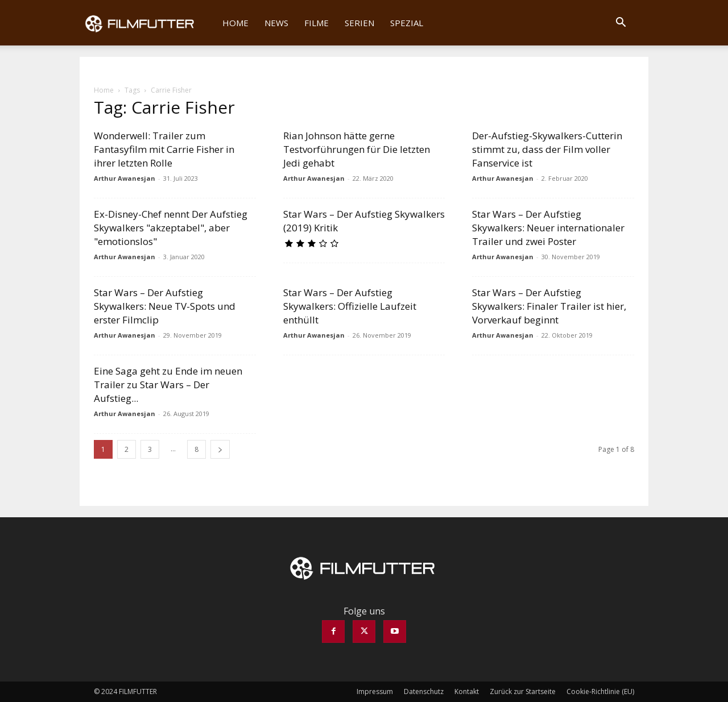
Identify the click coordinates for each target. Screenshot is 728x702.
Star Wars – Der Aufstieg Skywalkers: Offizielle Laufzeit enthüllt (350, 306)
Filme (317, 23)
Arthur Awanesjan (125, 178)
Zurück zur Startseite (523, 691)
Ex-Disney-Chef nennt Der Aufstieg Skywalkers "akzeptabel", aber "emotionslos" (171, 228)
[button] (621, 23)
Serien (359, 23)
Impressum (375, 691)
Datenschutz (424, 691)
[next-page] (220, 449)
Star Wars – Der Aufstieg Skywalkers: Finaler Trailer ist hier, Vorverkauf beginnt (549, 306)
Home (235, 23)
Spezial (407, 23)
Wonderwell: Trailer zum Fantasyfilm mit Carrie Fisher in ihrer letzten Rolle (164, 149)
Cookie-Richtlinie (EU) (600, 691)
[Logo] (147, 23)
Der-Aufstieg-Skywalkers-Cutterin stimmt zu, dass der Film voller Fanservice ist (547, 149)
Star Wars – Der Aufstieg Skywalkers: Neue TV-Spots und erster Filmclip (165, 306)
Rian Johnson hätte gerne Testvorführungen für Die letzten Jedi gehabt (357, 149)
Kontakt (467, 691)
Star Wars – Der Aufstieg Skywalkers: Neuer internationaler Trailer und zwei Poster (548, 228)
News (276, 23)
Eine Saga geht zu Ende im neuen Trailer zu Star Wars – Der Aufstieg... (168, 385)
